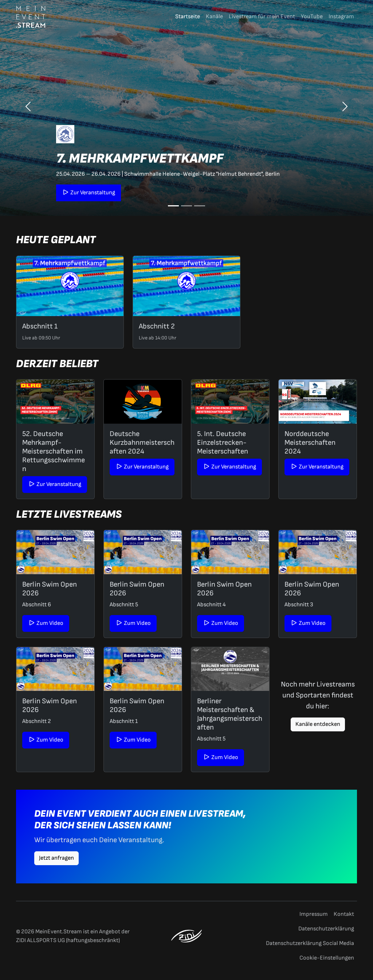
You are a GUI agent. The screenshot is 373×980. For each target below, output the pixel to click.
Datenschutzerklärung (326, 929)
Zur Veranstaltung (89, 193)
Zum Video (46, 623)
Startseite (188, 17)
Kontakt (344, 914)
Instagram (341, 17)
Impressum (314, 914)
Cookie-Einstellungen (327, 958)
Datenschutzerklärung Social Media (310, 943)
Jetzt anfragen (56, 858)
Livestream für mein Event (262, 17)
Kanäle (214, 17)
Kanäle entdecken (318, 724)
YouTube (312, 17)
